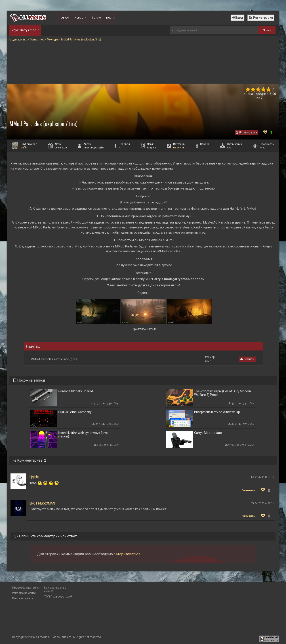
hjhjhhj (34, 477)
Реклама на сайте (24, 593)
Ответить (248, 490)
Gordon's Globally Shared (76, 391)
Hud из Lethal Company (75, 412)
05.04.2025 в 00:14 (263, 503)
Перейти (179, 148)
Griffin (24, 148)
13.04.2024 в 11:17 (263, 477)
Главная (64, 18)
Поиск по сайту (22, 598)
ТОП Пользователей (58, 596)
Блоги (110, 18)
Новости (81, 18)
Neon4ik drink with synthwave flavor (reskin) (84, 435)
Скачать (247, 359)
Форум (96, 18)
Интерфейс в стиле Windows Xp (217, 412)
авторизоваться (127, 554)
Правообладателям (26, 588)
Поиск (267, 30)
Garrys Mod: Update (208, 433)
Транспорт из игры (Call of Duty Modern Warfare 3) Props (223, 393)
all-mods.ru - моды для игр (54, 637)
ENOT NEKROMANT (43, 503)
